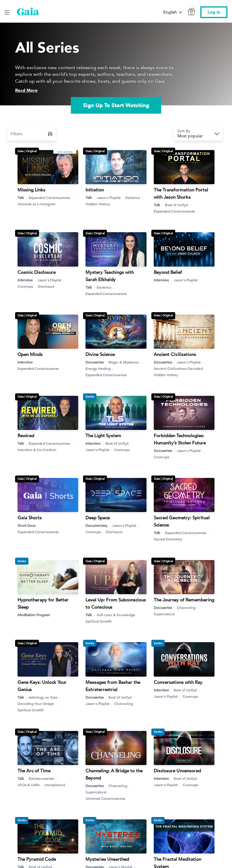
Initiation (95, 190)
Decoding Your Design (38, 704)
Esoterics (135, 198)
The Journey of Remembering (184, 600)
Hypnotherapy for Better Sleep (43, 603)
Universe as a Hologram (37, 204)
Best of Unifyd (179, 205)
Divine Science (100, 354)
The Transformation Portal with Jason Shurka (181, 193)
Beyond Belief (168, 272)
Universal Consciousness (105, 798)
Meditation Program (34, 615)
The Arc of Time (34, 771)
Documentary (99, 525)
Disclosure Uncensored (177, 771)
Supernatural (164, 614)
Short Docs (29, 525)
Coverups (27, 286)
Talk (23, 198)
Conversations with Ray (178, 682)
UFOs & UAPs (31, 785)
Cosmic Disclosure (37, 272)
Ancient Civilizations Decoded (180, 368)
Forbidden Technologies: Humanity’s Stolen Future (180, 439)
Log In (214, 12)
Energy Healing (100, 368)
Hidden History (98, 204)
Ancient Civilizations (175, 354)
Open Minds (30, 354)
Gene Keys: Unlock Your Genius (42, 686)
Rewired (26, 436)
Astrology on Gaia (45, 697)
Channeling (188, 608)
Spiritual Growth (99, 621)
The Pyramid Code (37, 859)
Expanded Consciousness (52, 198)
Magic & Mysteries (126, 362)
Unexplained (55, 785)
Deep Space (98, 518)
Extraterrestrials (43, 778)
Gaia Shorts (30, 518)
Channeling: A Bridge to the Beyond (114, 774)
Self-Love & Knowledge (118, 615)
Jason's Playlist (111, 198)
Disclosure (46, 286)
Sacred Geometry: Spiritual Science (182, 521)
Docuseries (97, 362)
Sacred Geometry (168, 539)
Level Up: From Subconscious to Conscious (116, 603)
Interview (27, 280)
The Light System (103, 436)
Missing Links (31, 190)
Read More (26, 90)
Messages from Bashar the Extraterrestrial (113, 686)
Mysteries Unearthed (107, 859)
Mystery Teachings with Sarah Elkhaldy (110, 276)
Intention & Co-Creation (37, 450)
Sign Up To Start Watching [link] (116, 106)
